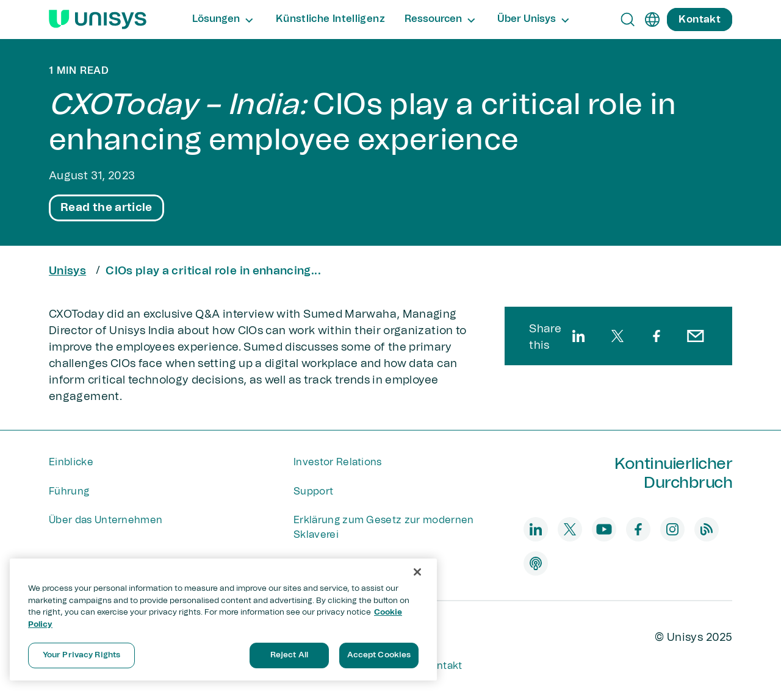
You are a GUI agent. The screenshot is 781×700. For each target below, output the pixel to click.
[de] (652, 20)
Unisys (67, 271)
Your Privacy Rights (81, 655)
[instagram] (672, 529)
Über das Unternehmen (106, 520)
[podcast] (536, 563)
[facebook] (657, 336)
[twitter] (617, 336)
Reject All (289, 655)
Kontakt (443, 666)
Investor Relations (338, 462)
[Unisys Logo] (98, 20)
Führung (69, 491)
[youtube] (604, 529)
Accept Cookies (379, 655)
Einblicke (71, 462)
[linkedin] (578, 336)
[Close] (417, 572)
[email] (696, 336)
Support (313, 491)
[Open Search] (628, 20)
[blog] (707, 529)
